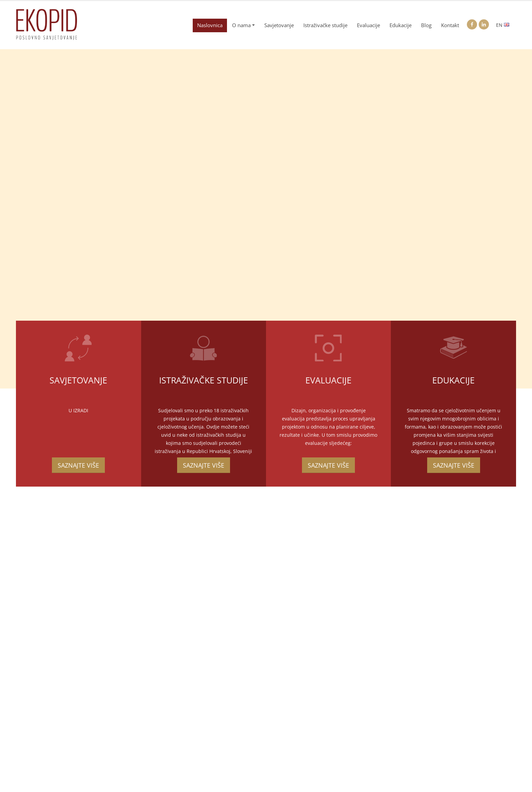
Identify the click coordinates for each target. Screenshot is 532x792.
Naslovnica (210, 25)
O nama (241, 25)
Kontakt (450, 25)
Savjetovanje (279, 25)
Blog (426, 25)
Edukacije (401, 25)
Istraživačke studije (325, 25)
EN (503, 25)
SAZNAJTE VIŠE (78, 465)
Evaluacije (368, 25)
